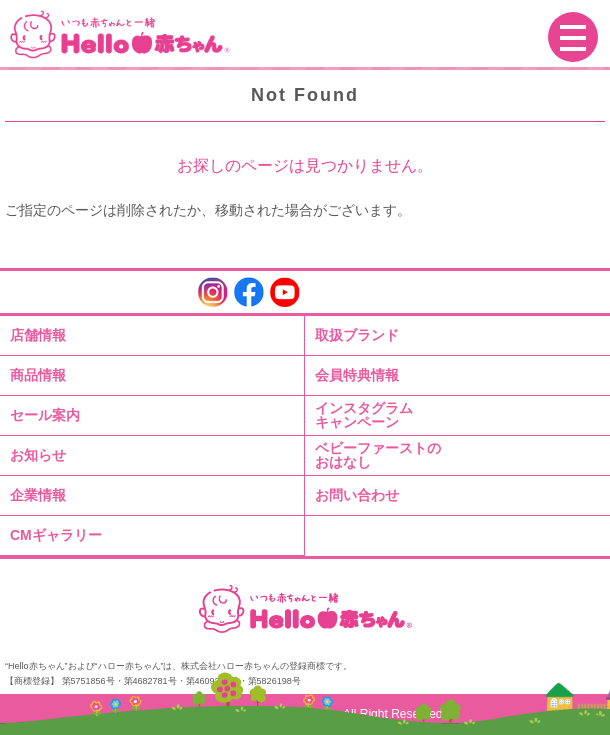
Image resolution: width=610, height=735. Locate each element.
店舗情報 (38, 335)
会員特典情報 (357, 375)
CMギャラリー (56, 535)
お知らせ (38, 455)
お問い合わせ (357, 495)
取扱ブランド (357, 335)
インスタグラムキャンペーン (364, 415)
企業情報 (38, 495)
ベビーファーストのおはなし (378, 455)
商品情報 (38, 375)
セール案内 (45, 415)
